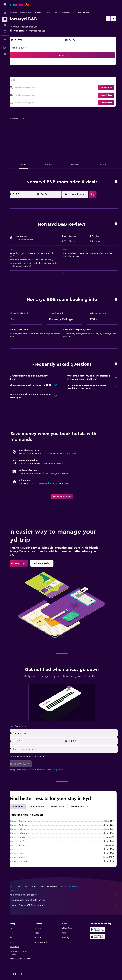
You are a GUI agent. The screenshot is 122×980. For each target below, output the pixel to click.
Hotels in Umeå (25, 841)
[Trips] (5, 40)
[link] (66, 497)
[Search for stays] (5, 19)
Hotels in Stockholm (27, 821)
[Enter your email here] (69, 749)
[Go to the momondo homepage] (20, 4)
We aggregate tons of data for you (67, 900)
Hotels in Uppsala (26, 837)
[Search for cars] (5, 25)
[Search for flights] (5, 13)
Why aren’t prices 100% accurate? (67, 905)
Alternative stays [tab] (45, 807)
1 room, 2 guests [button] (27, 48)
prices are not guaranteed (76, 886)
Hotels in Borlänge (27, 861)
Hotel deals (20, 13)
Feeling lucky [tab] (66, 807)
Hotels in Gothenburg (28, 825)
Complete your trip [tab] (87, 807)
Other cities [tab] (26, 807)
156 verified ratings (43, 31)
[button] (5, 4)
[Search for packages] (5, 31)
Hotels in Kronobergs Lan (72, 13)
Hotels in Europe (35, 13)
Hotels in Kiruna (25, 857)
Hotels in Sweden (52, 13)
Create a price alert (55, 483)
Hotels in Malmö (26, 829)
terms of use (51, 770)
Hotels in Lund (25, 849)
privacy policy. (65, 770)
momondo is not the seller (67, 895)
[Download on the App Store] (100, 936)
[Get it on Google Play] (100, 929)
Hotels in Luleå (25, 853)
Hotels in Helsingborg (28, 833)
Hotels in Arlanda (26, 845)
